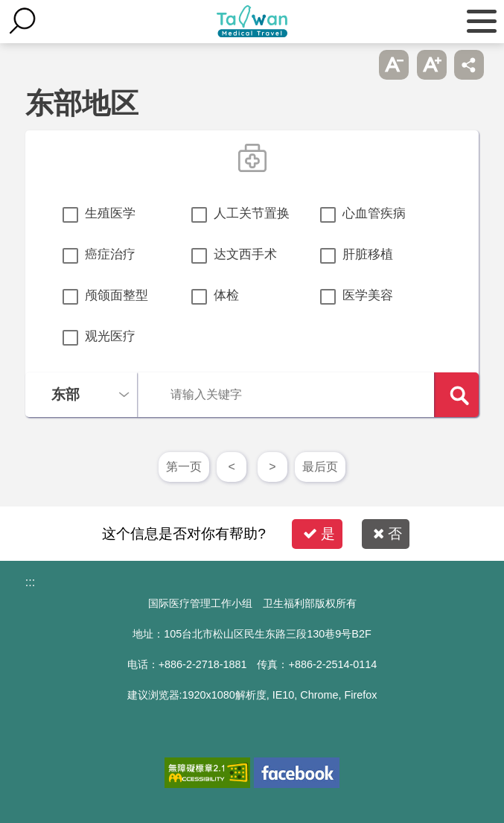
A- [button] (394, 65)
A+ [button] (432, 65)
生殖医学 (110, 213)
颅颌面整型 (117, 295)
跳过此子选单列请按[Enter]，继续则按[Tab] (357, 65)
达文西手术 (245, 254)
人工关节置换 (252, 213)
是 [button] (319, 534)
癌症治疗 (110, 254)
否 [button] (387, 534)
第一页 (184, 467)
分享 (469, 65)
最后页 (320, 467)
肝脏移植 (368, 254)
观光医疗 (110, 336)
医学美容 (368, 295)
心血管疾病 (374, 213)
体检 (226, 295)
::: (30, 582)
